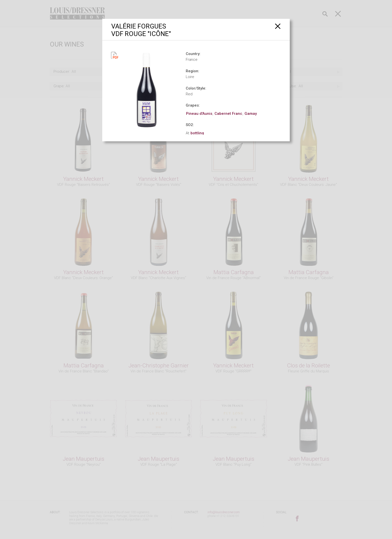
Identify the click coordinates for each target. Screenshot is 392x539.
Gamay (251, 114)
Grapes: (193, 105)
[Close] (278, 26)
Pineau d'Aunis (199, 114)
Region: (192, 71)
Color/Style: (196, 88)
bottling (197, 133)
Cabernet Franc (228, 114)
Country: (193, 54)
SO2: (190, 125)
